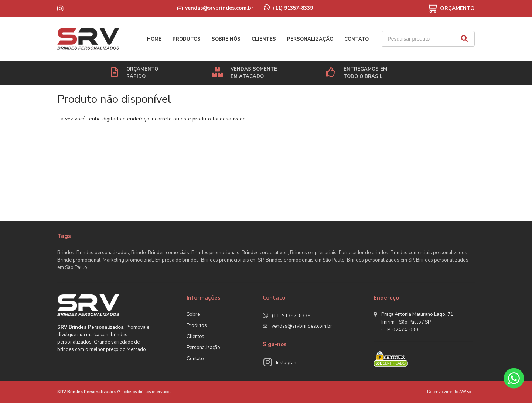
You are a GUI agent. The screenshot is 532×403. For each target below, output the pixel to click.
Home (154, 39)
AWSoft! (467, 392)
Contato (357, 39)
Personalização (310, 39)
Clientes (264, 39)
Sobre (193, 314)
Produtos (187, 39)
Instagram (287, 363)
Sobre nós (226, 39)
